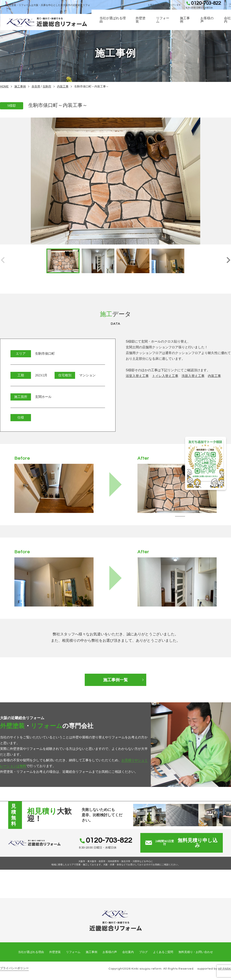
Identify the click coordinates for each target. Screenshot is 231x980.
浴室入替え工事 (137, 376)
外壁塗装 (141, 20)
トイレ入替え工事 (165, 376)
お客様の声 (207, 20)
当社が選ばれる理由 (114, 20)
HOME (4, 86)
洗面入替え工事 (193, 376)
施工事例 (185, 20)
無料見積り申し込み (181, 843)
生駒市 (47, 86)
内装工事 (63, 86)
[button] (228, 261)
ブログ (143, 952)
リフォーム (163, 20)
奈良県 (36, 86)
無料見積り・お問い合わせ (196, 952)
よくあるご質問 (163, 952)
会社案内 (128, 952)
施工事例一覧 (115, 680)
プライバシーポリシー (14, 968)
